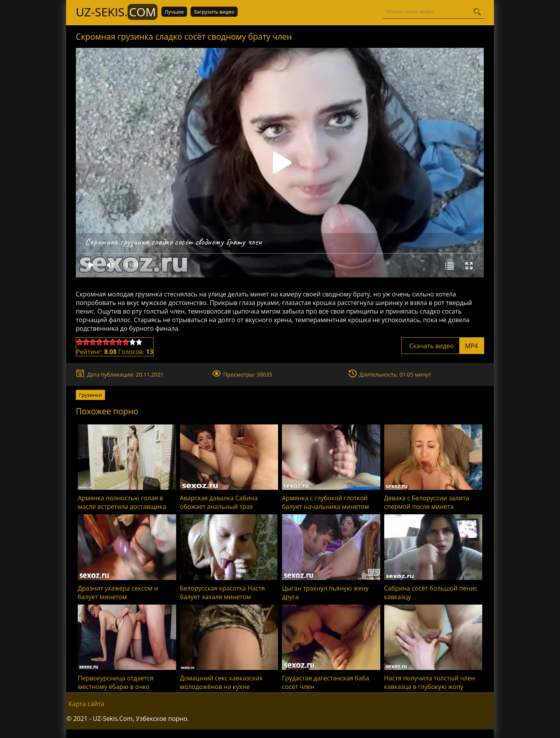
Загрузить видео (214, 12)
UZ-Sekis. (117, 12)
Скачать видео (443, 346)
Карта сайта (86, 704)
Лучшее (174, 12)
